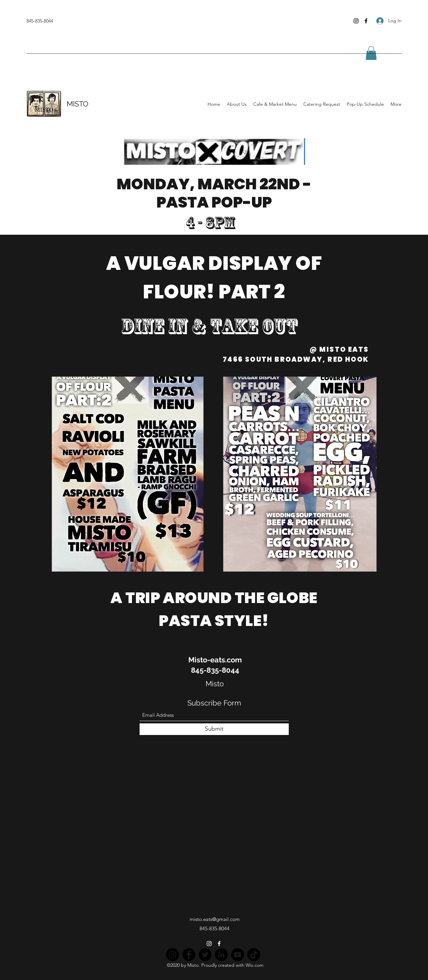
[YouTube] (238, 955)
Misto (215, 684)
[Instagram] (356, 21)
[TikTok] (254, 955)
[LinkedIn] (221, 955)
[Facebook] (366, 21)
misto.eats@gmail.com (215, 919)
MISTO (78, 104)
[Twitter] (205, 955)
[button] (371, 53)
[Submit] (214, 729)
